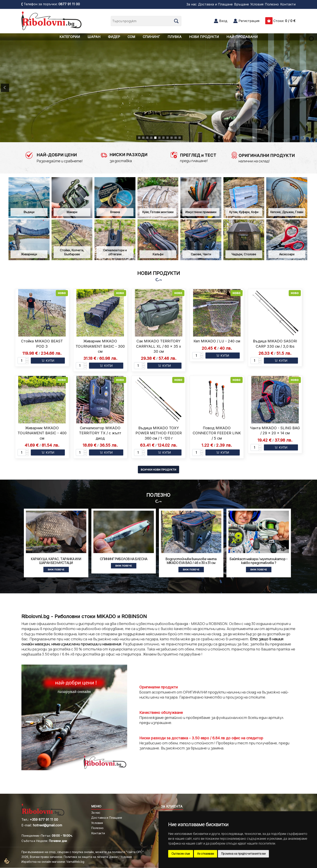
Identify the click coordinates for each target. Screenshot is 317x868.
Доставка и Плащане (215, 4)
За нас (192, 4)
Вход (223, 21)
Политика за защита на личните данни (91, 857)
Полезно (272, 4)
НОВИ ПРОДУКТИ (204, 37)
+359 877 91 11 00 (44, 820)
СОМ (131, 37)
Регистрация (249, 21)
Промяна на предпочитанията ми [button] (243, 854)
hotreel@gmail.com (47, 825)
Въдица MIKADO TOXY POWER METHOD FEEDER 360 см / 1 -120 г (159, 433)
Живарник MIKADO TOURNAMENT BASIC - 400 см (42, 433)
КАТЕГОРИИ (70, 37)
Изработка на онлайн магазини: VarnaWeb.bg (53, 862)
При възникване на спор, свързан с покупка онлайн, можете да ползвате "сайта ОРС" (83, 852)
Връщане (241, 4)
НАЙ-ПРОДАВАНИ (242, 37)
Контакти (288, 4)
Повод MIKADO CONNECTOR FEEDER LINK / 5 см (217, 433)
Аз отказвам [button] (206, 854)
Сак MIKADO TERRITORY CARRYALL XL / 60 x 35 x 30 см (158, 346)
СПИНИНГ (151, 37)
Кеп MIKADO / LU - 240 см (217, 341)
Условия (257, 4)
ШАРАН (94, 37)
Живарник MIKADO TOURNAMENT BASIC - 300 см (100, 346)
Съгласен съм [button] (181, 854)
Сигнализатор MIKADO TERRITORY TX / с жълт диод (100, 433)
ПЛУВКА (175, 37)
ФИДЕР (114, 37)
